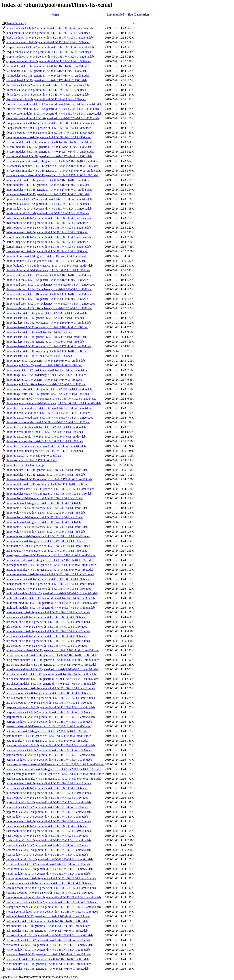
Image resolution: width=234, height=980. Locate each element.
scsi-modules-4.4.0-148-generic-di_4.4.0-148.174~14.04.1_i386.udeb (47, 855)
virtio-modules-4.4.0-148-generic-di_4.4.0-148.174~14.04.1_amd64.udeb (50, 945)
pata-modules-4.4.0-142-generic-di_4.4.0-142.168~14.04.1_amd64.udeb (49, 726)
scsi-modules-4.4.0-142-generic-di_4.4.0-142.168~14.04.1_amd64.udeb (49, 840)
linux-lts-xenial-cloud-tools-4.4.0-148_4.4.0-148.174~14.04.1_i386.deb (48, 422)
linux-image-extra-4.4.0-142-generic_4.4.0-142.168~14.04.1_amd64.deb (49, 389)
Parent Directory (16, 23)
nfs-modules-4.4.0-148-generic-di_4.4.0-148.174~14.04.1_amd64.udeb (48, 622)
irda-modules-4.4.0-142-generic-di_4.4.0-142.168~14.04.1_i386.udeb (47, 223)
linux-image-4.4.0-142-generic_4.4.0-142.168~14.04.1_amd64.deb (46, 361)
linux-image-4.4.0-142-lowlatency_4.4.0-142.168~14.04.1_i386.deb (46, 375)
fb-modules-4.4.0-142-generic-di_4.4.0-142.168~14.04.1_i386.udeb (46, 90)
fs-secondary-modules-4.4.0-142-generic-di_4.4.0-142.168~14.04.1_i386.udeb (52, 166)
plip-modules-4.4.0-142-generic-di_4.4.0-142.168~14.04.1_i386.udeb (47, 788)
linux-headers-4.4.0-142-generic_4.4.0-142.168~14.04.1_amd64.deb (47, 313)
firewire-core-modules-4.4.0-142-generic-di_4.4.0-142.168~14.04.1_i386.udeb (53, 109)
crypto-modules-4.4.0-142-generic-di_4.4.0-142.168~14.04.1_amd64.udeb (50, 47)
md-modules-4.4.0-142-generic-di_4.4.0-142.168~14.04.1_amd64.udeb (48, 536)
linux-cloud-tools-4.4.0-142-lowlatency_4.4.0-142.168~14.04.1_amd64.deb (51, 285)
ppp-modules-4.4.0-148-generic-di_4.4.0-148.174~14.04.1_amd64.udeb (49, 812)
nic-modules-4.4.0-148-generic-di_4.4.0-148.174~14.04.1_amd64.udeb (48, 641)
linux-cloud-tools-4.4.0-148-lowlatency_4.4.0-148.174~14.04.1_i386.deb (49, 308)
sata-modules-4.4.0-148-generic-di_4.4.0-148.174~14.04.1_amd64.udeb (49, 831)
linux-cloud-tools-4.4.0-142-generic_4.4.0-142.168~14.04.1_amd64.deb (49, 275)
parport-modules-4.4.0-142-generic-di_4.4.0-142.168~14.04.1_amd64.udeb (51, 707)
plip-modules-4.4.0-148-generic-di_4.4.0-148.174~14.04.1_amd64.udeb (49, 793)
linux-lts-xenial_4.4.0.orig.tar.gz (25, 465)
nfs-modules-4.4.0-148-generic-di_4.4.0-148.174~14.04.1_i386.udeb (47, 627)
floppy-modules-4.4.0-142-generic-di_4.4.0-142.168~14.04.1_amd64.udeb (50, 123)
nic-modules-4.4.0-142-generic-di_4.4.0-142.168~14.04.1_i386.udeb (47, 636)
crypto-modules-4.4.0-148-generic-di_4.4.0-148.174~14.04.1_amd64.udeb (50, 57)
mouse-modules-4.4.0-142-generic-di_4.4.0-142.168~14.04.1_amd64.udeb (50, 574)
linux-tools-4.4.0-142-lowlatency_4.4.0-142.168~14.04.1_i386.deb (46, 513)
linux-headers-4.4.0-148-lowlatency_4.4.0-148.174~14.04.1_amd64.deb (49, 346)
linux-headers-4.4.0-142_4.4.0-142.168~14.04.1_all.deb (39, 332)
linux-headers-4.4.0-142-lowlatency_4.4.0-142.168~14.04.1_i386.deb (47, 327)
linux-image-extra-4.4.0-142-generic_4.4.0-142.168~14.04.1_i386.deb (48, 394)
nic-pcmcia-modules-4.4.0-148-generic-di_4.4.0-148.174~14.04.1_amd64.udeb (53, 660)
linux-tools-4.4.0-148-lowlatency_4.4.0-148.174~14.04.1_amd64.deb (47, 527)
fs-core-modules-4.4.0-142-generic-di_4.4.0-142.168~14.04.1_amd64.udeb (50, 142)
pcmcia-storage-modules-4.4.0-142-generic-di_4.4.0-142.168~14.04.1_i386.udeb (54, 769)
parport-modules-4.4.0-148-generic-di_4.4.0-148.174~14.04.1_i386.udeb (49, 722)
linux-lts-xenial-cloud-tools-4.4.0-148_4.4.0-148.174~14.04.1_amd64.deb (50, 418)
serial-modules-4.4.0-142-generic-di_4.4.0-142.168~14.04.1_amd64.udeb (50, 859)
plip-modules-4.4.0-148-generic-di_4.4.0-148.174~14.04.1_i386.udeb (47, 798)
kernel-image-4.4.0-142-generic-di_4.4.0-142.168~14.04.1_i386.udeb (47, 242)
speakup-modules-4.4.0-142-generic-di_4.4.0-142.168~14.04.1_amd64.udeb (51, 878)
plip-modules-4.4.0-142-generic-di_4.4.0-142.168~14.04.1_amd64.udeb (49, 783)
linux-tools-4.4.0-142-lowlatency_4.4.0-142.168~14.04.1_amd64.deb (47, 508)
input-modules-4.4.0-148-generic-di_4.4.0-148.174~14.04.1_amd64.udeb (49, 190)
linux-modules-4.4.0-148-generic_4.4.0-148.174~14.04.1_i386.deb (46, 475)
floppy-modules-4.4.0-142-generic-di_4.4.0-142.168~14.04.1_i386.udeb (49, 128)
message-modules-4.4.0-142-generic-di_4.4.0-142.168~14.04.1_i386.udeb (50, 560)
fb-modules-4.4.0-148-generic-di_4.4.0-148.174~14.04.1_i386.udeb (46, 99)
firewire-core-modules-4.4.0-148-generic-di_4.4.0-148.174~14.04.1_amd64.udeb (54, 114)
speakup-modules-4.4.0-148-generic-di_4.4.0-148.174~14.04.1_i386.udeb (50, 893)
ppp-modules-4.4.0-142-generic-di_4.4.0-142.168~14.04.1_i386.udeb (47, 807)
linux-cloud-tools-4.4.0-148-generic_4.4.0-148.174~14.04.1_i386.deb (47, 299)
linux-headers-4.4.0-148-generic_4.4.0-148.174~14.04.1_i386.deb (45, 342)
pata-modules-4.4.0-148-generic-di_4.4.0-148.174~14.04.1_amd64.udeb (49, 736)
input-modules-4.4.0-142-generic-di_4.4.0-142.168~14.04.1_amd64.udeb (49, 180)
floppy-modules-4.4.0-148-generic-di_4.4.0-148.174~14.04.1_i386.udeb (49, 137)
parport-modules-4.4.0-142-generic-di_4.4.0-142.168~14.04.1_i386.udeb (49, 712)
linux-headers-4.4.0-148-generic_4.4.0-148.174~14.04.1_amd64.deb (47, 337)
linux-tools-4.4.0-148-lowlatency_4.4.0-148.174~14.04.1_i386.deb (46, 532)
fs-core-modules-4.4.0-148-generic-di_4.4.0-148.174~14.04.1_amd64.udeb (50, 152)
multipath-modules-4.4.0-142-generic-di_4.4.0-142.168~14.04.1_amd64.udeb (52, 593)
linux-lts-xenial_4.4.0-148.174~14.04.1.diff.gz (34, 456)
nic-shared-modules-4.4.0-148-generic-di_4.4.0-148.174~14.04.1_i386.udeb (51, 684)
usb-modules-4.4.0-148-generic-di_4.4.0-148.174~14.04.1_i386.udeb (47, 931)
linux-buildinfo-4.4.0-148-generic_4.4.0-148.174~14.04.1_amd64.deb (47, 256)
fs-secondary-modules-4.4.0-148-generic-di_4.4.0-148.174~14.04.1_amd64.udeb (54, 171)
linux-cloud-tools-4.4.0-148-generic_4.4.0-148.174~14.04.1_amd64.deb (49, 294)
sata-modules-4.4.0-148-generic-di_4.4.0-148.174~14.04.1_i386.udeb (47, 836)
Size (130, 15)
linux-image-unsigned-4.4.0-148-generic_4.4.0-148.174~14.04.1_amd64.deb (51, 399)
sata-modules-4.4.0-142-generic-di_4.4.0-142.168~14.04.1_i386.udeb (47, 826)
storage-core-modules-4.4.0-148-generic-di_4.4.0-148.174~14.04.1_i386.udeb (52, 912)
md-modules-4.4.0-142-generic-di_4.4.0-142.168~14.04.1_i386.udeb (47, 541)
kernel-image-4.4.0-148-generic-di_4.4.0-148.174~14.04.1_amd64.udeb (49, 247)
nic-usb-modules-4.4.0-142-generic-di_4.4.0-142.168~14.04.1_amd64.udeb (51, 688)
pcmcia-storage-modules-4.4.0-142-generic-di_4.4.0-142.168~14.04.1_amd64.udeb (55, 764)
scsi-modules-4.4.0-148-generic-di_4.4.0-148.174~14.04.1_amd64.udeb (49, 850)
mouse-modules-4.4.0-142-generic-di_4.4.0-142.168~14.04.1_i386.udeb (49, 579)
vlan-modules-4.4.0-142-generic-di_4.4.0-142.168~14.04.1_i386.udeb (47, 959)
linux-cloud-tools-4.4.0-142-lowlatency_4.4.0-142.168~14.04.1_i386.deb (49, 289)
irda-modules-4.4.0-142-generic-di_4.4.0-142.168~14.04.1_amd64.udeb (49, 218)
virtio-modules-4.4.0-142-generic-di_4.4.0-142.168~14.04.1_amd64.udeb (50, 935)
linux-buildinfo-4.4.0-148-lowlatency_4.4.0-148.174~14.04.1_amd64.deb (50, 266)
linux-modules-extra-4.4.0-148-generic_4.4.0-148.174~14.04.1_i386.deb (49, 494)
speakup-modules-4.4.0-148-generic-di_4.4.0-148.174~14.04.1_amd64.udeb (51, 888)
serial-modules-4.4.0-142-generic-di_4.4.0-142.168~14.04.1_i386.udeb (48, 864)
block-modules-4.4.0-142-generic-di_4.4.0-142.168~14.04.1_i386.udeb (48, 33)
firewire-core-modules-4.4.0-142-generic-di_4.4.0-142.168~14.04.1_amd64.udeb (54, 104)
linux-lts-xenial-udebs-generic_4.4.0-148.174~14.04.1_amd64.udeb (46, 446)
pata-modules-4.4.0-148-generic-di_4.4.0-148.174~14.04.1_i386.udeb (47, 741)
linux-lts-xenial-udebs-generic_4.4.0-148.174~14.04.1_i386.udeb (45, 451)
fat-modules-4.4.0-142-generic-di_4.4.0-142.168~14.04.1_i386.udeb (47, 71)
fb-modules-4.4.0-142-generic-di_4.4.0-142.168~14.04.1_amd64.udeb (48, 85)
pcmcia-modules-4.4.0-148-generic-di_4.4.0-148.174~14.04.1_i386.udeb (49, 760)
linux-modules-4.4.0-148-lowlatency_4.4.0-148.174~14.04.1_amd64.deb (49, 479)
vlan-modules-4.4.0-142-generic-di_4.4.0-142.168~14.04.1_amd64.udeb (49, 954)
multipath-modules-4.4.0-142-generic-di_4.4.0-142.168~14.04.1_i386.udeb (51, 598)
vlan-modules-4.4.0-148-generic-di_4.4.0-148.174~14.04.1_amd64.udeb (49, 964)
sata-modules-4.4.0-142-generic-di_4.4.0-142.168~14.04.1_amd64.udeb (49, 821)
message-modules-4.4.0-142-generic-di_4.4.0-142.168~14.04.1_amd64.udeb (51, 555)
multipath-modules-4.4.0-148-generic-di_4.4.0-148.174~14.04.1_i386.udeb (51, 608)
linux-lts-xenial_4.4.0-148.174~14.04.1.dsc (32, 460)
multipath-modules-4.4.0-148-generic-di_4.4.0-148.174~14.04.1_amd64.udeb (52, 603)
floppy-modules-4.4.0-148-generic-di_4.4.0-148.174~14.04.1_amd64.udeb (50, 133)
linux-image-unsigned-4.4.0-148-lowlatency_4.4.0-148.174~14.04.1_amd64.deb (53, 403)
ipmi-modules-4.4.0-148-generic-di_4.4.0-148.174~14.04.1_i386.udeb (48, 213)
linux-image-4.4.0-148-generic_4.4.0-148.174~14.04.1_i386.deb (44, 380)
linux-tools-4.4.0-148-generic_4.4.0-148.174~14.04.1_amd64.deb (45, 517)
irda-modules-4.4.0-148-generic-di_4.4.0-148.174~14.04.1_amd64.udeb (49, 228)
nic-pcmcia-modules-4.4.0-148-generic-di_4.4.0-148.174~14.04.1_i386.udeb (51, 665)
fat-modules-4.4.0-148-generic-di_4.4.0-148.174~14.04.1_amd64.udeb (48, 76)
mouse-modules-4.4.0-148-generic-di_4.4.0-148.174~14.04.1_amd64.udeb (50, 584)
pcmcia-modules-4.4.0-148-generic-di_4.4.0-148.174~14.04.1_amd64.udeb (51, 755)
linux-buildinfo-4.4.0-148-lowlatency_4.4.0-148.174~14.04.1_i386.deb (48, 270)
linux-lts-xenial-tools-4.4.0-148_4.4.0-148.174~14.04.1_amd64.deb (46, 437)
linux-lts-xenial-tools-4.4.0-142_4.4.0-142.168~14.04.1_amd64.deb (46, 427)
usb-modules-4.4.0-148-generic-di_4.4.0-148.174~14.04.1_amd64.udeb (48, 926)
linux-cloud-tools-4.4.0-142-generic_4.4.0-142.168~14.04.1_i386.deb (47, 280)
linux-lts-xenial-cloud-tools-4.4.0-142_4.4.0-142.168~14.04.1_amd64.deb (50, 408)
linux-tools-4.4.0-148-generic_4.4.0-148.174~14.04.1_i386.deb (44, 522)
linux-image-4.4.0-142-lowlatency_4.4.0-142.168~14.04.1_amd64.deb (48, 370)
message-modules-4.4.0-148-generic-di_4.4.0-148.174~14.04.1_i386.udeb (50, 570)
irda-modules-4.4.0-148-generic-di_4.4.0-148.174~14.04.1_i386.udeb (47, 232)
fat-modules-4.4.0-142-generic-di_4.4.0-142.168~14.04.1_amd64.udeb (48, 66)
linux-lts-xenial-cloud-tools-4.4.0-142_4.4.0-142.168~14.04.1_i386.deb (48, 413)
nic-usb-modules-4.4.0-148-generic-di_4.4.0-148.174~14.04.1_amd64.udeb (51, 698)
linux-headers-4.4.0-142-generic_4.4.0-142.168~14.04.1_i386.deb (45, 318)
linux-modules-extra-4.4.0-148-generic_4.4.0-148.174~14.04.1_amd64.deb (50, 489)
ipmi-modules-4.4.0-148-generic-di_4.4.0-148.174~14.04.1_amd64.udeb (49, 209)
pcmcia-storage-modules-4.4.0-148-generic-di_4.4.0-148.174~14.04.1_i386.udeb (54, 779)
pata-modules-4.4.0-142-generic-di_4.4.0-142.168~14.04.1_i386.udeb (47, 731)
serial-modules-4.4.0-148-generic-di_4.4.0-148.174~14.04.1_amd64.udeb (50, 869)
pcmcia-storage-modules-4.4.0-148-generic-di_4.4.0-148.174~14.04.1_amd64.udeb (55, 774)
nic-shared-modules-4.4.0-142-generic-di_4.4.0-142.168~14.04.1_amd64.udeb (52, 669)
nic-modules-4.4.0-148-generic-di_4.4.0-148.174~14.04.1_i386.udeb (47, 646)
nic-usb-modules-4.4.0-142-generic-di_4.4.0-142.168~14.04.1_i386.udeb (49, 693)
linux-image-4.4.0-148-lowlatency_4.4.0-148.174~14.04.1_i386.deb (46, 384)
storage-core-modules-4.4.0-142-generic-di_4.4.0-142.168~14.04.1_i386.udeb (52, 902)
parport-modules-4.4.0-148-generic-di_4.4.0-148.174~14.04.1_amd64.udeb (51, 717)
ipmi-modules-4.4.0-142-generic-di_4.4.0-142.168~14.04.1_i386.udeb (48, 204)
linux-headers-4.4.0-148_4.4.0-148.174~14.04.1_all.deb (39, 356)
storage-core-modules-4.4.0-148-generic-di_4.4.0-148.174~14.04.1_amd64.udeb (54, 907)
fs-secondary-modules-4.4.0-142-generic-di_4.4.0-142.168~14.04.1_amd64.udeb (54, 161)
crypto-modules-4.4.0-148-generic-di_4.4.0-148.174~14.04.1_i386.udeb (49, 61)
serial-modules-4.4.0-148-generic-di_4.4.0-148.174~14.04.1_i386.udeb (48, 874)
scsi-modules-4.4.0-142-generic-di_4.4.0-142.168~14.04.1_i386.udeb (47, 845)
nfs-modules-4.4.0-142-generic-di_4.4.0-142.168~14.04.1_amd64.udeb (48, 612)
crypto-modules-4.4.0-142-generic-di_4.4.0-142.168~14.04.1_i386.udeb (49, 52)
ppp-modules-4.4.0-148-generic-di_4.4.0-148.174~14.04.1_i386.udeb (47, 817)
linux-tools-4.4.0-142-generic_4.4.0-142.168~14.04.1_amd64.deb (45, 498)
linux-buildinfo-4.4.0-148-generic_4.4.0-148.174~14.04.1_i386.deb (46, 261)
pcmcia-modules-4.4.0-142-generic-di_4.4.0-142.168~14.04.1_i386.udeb (49, 750)
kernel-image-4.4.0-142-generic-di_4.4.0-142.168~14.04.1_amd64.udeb (49, 237)
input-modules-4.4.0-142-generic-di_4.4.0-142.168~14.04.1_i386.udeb (48, 185)
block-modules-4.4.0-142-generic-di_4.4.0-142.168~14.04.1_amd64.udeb (50, 28)
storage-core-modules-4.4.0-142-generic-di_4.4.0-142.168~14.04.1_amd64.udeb (54, 897)
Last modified (115, 15)
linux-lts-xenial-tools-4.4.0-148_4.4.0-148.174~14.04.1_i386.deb (45, 441)
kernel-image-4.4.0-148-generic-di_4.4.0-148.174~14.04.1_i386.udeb (47, 251)
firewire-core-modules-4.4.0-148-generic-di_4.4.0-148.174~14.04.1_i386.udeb (53, 118)
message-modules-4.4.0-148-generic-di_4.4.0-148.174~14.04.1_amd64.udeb (51, 565)
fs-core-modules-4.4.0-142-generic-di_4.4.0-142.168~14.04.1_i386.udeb (49, 147)
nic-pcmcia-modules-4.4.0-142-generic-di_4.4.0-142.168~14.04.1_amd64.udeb (53, 650)
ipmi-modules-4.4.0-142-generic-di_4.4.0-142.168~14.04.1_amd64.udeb (49, 199)
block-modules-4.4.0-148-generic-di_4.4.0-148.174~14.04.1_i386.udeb (48, 42)
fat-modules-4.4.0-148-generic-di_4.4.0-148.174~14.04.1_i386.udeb (47, 80)
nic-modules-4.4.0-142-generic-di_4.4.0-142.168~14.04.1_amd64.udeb (48, 631)
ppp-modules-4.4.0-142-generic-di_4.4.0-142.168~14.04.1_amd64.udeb (49, 802)
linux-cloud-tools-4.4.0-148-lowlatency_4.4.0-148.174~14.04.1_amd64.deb (51, 304)
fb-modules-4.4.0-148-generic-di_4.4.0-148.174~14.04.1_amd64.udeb (48, 95)
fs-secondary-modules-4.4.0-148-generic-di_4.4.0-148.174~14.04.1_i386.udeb (52, 175)
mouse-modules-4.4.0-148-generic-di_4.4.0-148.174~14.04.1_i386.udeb (49, 589)
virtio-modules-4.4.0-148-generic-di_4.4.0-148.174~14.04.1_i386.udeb (48, 950)
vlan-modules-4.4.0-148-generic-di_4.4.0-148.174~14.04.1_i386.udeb (47, 969)
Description (142, 15)
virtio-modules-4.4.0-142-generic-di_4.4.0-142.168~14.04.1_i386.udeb (48, 940)
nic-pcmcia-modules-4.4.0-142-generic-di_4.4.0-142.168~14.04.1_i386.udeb (51, 655)
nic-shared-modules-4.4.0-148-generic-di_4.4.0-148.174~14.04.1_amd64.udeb (52, 679)
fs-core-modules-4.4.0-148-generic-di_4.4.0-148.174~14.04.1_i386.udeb (49, 156)
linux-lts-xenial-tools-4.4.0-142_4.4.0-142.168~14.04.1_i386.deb (45, 432)
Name (55, 15)
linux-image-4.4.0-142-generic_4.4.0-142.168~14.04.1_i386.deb (44, 365)
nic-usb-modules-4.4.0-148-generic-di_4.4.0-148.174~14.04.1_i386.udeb (49, 703)
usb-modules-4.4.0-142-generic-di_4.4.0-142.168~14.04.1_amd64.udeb (48, 916)
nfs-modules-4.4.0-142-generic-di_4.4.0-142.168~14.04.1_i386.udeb (47, 617)
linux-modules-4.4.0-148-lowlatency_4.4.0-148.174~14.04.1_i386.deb (48, 484)
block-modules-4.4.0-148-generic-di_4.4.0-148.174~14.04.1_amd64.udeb (50, 38)
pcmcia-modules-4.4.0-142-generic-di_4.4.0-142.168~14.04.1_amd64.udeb (51, 745)
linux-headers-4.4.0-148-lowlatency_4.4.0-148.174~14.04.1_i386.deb (47, 351)
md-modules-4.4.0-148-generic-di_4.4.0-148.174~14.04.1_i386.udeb (47, 551)
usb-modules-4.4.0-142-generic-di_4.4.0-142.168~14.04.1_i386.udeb (47, 921)
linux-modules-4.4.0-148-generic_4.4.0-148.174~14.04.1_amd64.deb (47, 470)
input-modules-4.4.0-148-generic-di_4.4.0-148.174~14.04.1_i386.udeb (48, 194)
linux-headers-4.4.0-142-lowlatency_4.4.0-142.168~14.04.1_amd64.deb (49, 323)
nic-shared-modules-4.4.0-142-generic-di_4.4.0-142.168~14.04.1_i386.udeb (51, 674)
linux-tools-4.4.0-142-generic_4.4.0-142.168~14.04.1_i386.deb (44, 503)
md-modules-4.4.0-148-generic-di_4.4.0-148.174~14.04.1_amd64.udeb (48, 546)
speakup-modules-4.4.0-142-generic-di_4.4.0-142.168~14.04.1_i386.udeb (50, 883)
